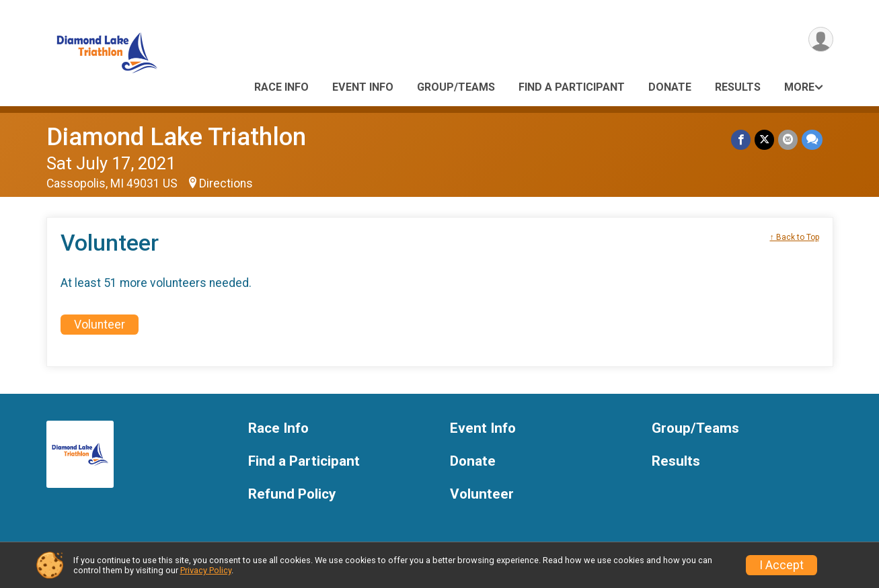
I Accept (781, 565)
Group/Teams (456, 87)
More (799, 87)
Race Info (281, 87)
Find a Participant (572, 87)
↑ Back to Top (795, 237)
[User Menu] (821, 39)
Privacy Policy (206, 570)
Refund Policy (292, 494)
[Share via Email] (788, 139)
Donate (670, 87)
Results (738, 87)
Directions (226, 183)
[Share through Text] (812, 139)
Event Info (363, 87)
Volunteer (100, 325)
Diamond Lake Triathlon (176, 137)
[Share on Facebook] (741, 139)
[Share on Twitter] (764, 139)
